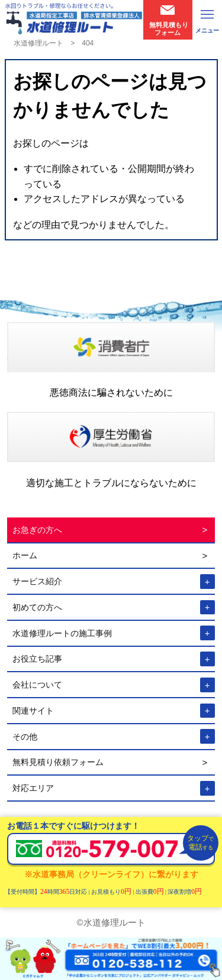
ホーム (25, 555)
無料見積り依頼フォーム (58, 762)
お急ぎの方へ (37, 530)
